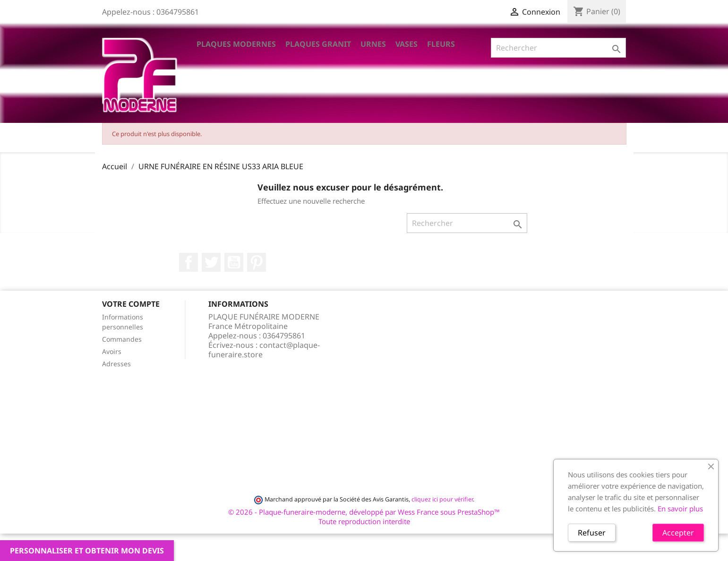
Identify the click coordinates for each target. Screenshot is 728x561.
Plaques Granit (318, 44)
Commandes (122, 339)
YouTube (234, 262)
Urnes (373, 44)
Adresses (116, 364)
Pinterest (257, 262)
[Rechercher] (559, 48)
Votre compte (131, 304)
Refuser (592, 533)
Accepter (678, 533)
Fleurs (441, 44)
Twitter (211, 262)
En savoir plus (680, 509)
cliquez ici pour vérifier (442, 499)
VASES (407, 44)
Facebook (188, 262)
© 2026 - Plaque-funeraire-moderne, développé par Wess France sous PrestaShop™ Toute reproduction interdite (364, 517)
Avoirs (112, 351)
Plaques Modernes (236, 44)
